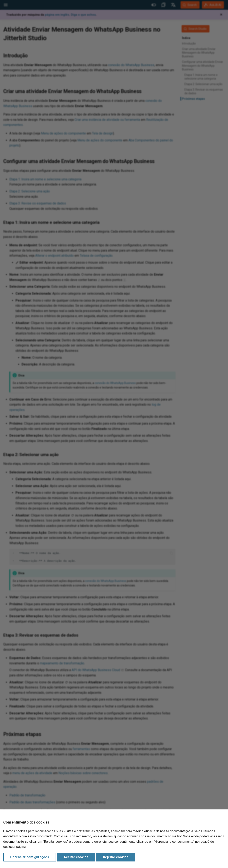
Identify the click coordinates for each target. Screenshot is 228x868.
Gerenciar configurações (30, 857)
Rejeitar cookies (116, 857)
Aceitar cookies (76, 857)
